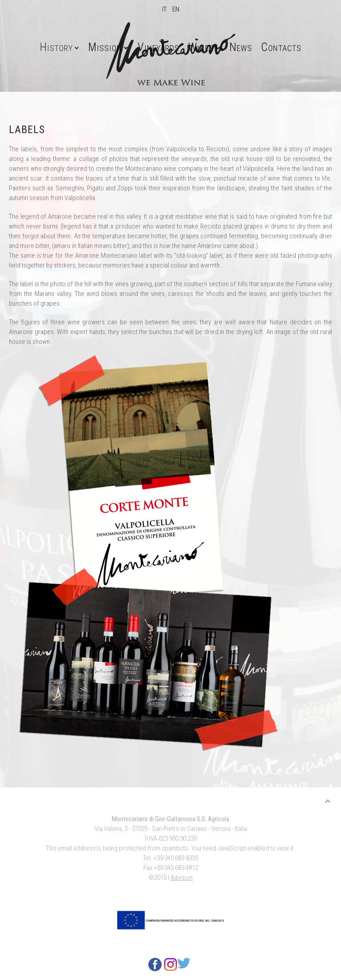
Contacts (281, 47)
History (56, 47)
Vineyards (159, 47)
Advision (182, 878)
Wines (201, 47)
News (241, 47)
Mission (105, 47)
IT (165, 9)
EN (176, 9)
